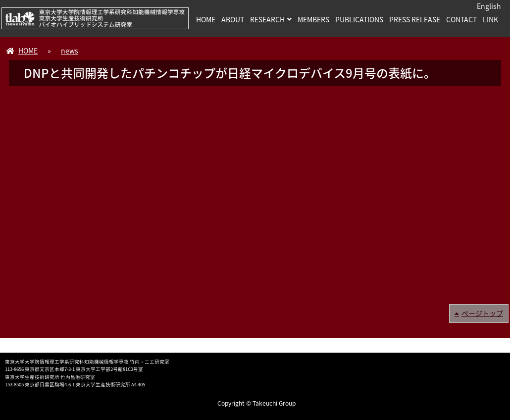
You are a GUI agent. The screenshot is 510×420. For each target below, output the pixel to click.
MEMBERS (313, 19)
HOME (206, 19)
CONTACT (461, 19)
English (489, 6)
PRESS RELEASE (415, 19)
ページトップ (482, 313)
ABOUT (233, 19)
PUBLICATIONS (359, 19)
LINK (490, 19)
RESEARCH (267, 19)
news (70, 51)
